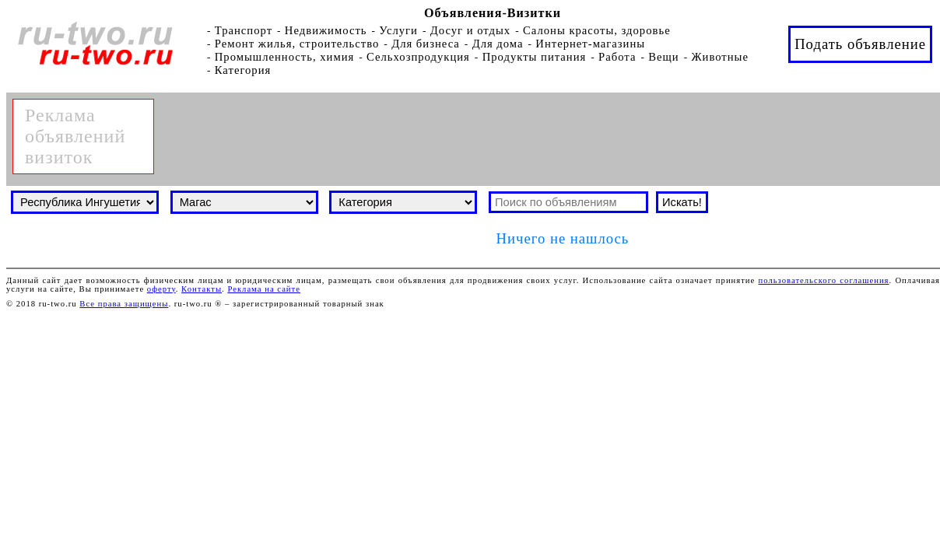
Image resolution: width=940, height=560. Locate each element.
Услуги (398, 30)
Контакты (202, 289)
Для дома (498, 44)
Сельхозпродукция (418, 57)
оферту (161, 289)
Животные (720, 57)
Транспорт (244, 30)
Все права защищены (124, 304)
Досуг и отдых (471, 30)
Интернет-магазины (590, 44)
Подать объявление (860, 44)
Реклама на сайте (264, 289)
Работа (617, 57)
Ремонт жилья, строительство (297, 44)
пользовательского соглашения (824, 280)
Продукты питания (535, 57)
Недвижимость (326, 30)
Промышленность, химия (285, 57)
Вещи (663, 57)
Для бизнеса (426, 44)
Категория (243, 70)
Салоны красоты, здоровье (597, 30)
